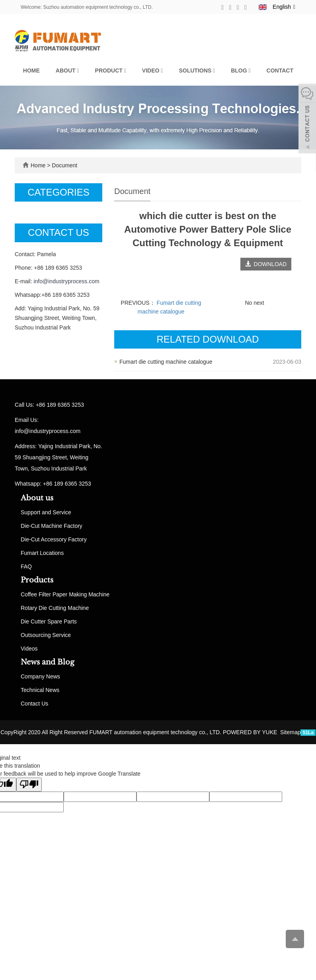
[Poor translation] (29, 785)
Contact (280, 71)
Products (37, 580)
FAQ (26, 566)
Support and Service (46, 512)
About (67, 71)
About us (37, 498)
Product (111, 71)
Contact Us (34, 704)
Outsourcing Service (46, 635)
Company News (40, 676)
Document (64, 165)
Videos (29, 649)
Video (153, 71)
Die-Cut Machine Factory (52, 526)
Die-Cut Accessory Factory (54, 539)
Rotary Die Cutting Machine (55, 608)
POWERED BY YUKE (251, 732)
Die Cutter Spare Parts (49, 621)
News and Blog (48, 662)
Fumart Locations (42, 553)
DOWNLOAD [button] (266, 264)
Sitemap (290, 732)
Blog (241, 71)
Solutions (197, 71)
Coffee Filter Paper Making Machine (65, 594)
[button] (78, 71)
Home (31, 71)
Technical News (40, 690)
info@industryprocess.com (66, 281)
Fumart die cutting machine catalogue (166, 362)
